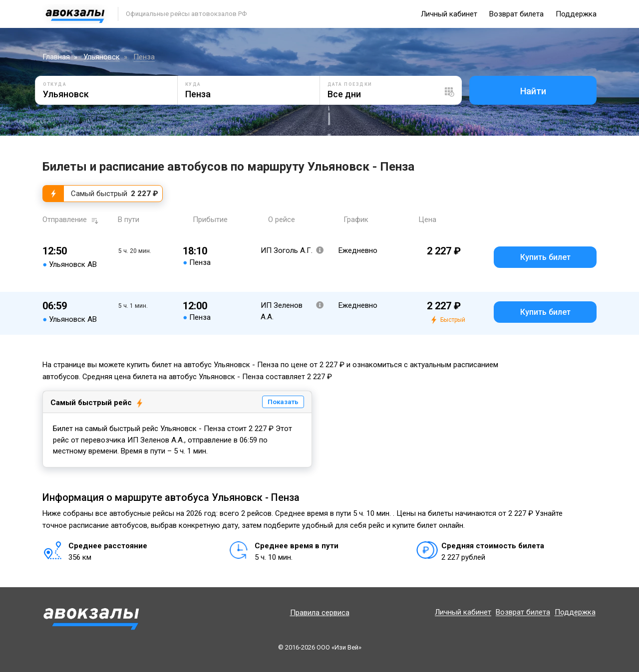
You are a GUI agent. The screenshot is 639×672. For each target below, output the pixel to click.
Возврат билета (516, 14)
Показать (283, 402)
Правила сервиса (320, 613)
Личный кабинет (449, 14)
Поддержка (576, 14)
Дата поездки (350, 84)
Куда (193, 84)
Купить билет (545, 257)
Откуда (55, 84)
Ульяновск (102, 57)
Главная (56, 57)
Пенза (144, 57)
